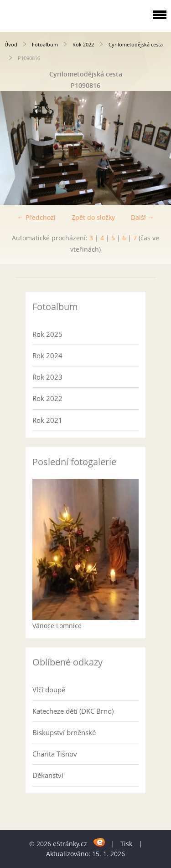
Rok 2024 (47, 355)
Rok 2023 (47, 377)
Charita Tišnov (55, 754)
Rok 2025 (47, 334)
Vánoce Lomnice (57, 626)
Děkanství (48, 775)
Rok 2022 (83, 44)
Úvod (11, 44)
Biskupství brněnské (64, 732)
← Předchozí (36, 217)
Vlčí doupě (49, 690)
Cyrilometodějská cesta (136, 44)
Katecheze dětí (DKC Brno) (73, 711)
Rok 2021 (47, 420)
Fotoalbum (45, 44)
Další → (142, 217)
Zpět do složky (93, 217)
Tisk (126, 844)
